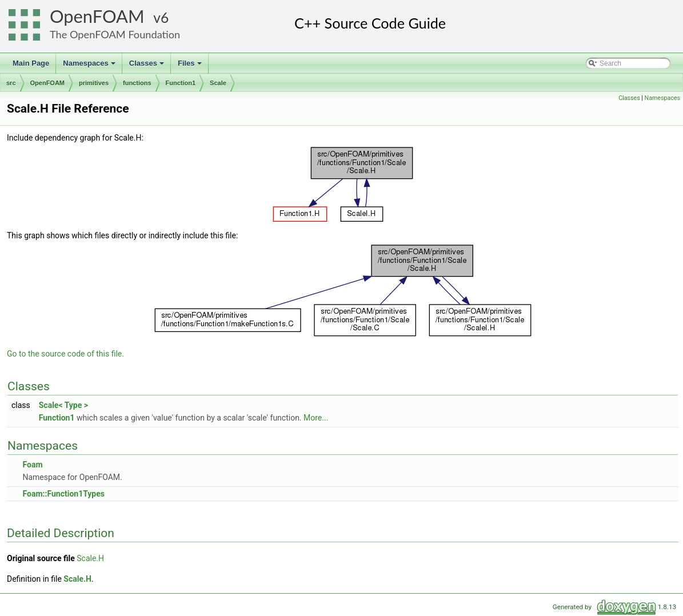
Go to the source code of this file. (65, 354)
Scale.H (90, 558)
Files (191, 66)
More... (316, 418)
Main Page (31, 63)
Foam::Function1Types (63, 494)
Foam (32, 465)
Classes (147, 66)
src (11, 83)
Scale (218, 83)
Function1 (181, 83)
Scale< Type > (63, 405)
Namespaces (90, 66)
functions (137, 83)
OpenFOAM (97, 16)
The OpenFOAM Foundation (115, 34)
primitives (94, 83)
